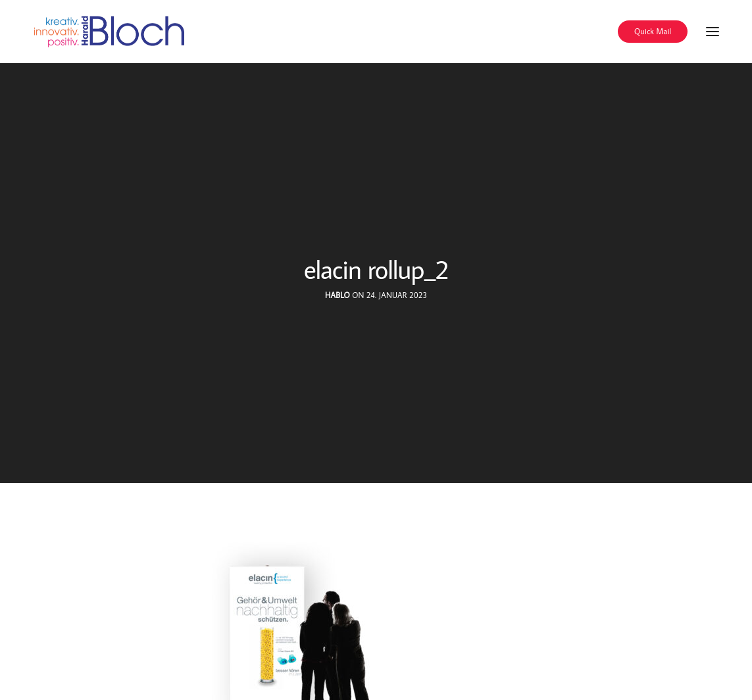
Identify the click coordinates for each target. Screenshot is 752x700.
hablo (338, 295)
